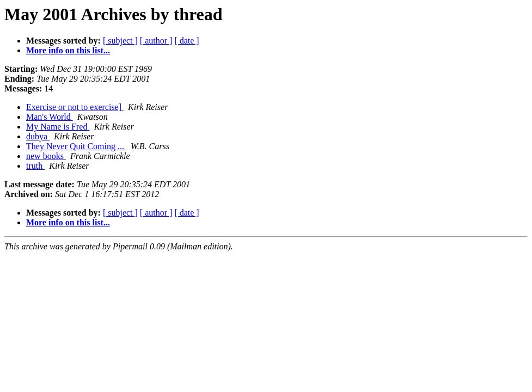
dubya (38, 136)
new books (46, 156)
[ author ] (156, 41)
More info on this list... (68, 50)
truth (35, 166)
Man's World (50, 117)
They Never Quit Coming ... (76, 146)
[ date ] (186, 41)
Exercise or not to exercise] (75, 107)
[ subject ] (120, 41)
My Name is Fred (58, 127)
